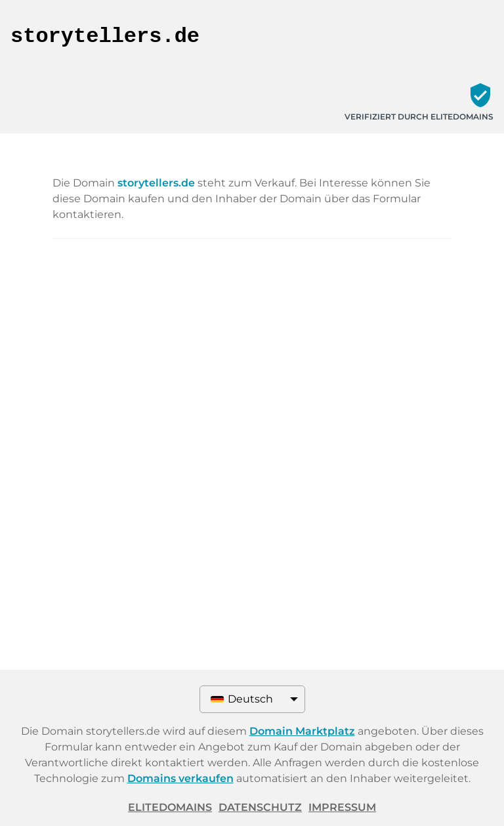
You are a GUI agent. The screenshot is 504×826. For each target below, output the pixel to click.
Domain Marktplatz (302, 731)
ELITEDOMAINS (170, 807)
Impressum (342, 807)
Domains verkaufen (180, 778)
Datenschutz (260, 807)
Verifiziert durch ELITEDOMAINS (419, 117)
